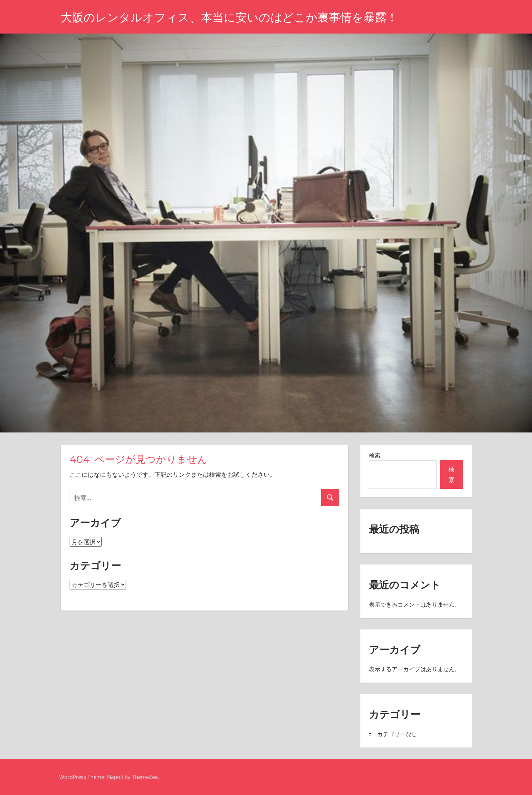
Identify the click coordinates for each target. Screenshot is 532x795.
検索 (375, 455)
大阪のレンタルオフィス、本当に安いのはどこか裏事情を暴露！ (229, 17)
